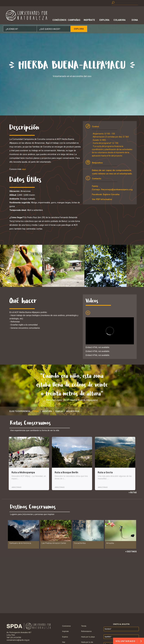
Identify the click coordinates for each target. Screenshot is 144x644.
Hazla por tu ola (87, 642)
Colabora (120, 20)
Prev (2, 266)
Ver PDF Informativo (102, 199)
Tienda (84, 626)
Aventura (47, 411)
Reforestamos (86, 631)
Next (142, 266)
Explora (104, 20)
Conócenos (59, 20)
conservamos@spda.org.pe (18, 640)
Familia (59, 411)
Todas (36, 411)
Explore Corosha (111, 194)
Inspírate (89, 20)
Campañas (74, 20)
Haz (64, 642)
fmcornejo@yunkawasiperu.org (117, 190)
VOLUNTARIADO (129, 641)
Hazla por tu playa (88, 637)
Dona (135, 20)
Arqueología (73, 411)
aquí (24, 169)
